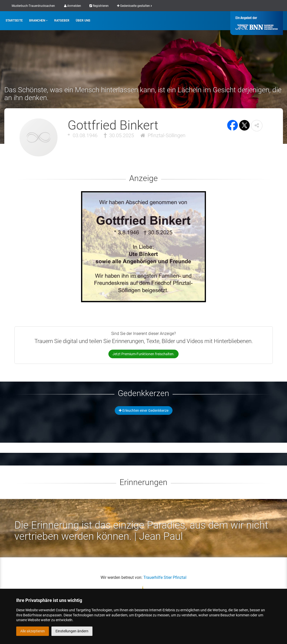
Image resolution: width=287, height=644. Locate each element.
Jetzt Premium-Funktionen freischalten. (143, 354)
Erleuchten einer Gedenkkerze (144, 410)
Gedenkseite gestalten (134, 6)
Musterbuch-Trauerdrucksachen (33, 6)
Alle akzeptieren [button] (33, 631)
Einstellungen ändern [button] (72, 631)
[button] (257, 126)
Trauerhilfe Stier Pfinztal (165, 577)
